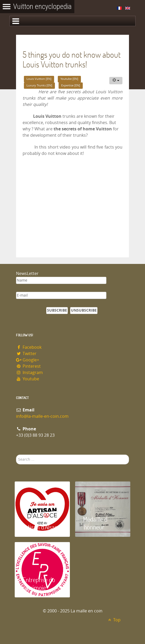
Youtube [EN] (69, 79)
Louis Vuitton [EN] (39, 79)
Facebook (29, 347)
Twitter (26, 354)
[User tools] (116, 81)
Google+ (28, 360)
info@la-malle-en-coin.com (42, 416)
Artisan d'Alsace (41, 527)
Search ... (16, 455)
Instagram (29, 373)
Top (114, 620)
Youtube (28, 379)
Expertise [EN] (71, 85)
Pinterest (28, 366)
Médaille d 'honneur (95, 523)
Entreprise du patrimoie (39, 584)
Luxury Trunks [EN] (39, 85)
